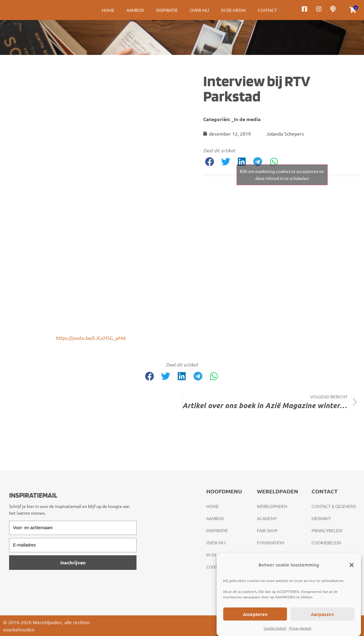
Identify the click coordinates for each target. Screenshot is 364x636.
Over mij (199, 10)
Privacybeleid (300, 628)
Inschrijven (73, 562)
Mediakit (321, 518)
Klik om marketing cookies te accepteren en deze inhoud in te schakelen (282, 175)
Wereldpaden (272, 506)
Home (108, 10)
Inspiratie (167, 10)
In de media (233, 10)
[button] (352, 565)
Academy (267, 518)
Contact (267, 10)
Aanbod (135, 10)
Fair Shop (267, 530)
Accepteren (255, 614)
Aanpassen (322, 614)
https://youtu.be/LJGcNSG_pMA (91, 338)
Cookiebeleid (326, 543)
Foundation (271, 543)
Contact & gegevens (334, 506)
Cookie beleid (275, 628)
